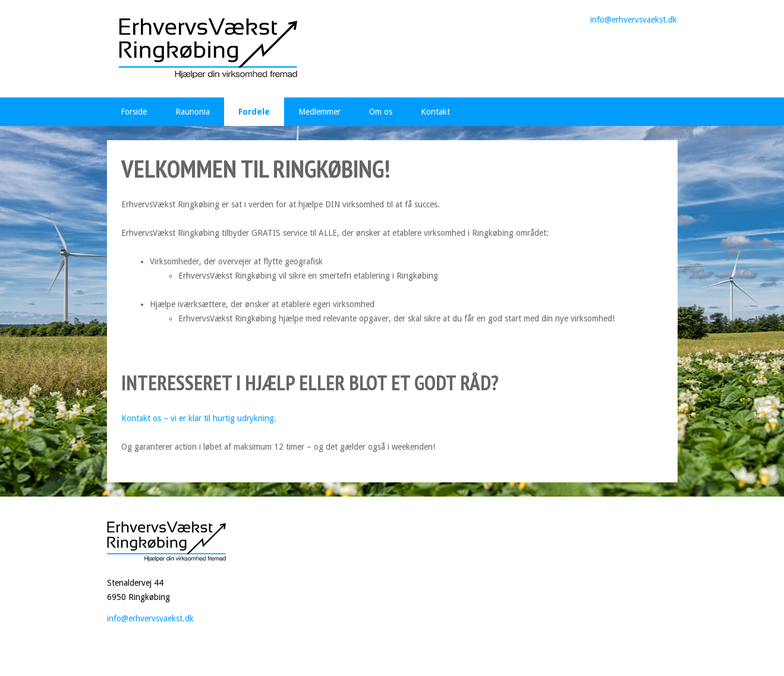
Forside (134, 112)
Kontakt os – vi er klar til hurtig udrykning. (199, 418)
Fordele (254, 112)
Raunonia (193, 112)
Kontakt (435, 112)
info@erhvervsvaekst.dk (634, 20)
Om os (381, 112)
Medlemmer (319, 112)
